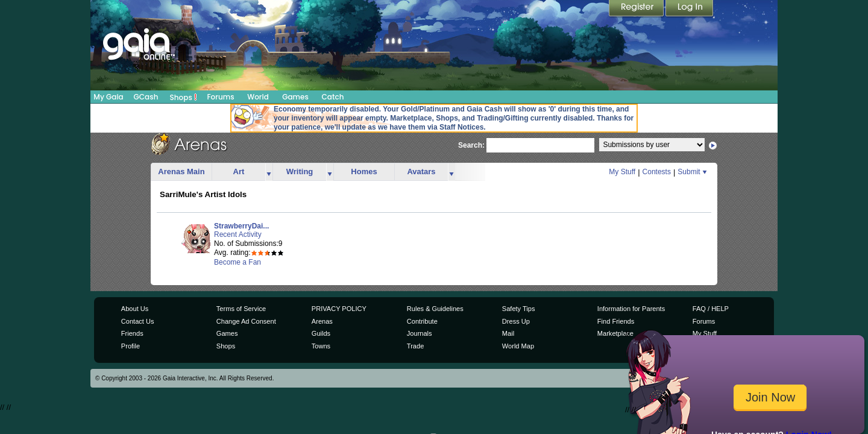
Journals (420, 333)
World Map (518, 346)
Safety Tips (519, 309)
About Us (135, 309)
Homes (364, 171)
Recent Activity (238, 234)
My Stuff (622, 172)
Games (295, 97)
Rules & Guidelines (435, 309)
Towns (321, 346)
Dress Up (516, 321)
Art (239, 171)
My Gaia (108, 97)
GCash (146, 97)
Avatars (421, 171)
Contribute (422, 321)
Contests (657, 172)
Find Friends (616, 321)
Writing (300, 171)
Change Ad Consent (246, 321)
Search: (471, 146)
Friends (132, 333)
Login (690, 9)
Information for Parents (631, 309)
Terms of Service (241, 309)
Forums (220, 97)
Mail (508, 333)
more (269, 172)
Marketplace (615, 333)
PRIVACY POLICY (339, 309)
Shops (184, 97)
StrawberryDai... (241, 226)
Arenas (322, 321)
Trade (415, 346)
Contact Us (138, 321)
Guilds (321, 333)
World (258, 97)
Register (637, 9)
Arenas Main (181, 171)
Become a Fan (237, 262)
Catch (333, 97)
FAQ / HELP (711, 309)
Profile (131, 346)
